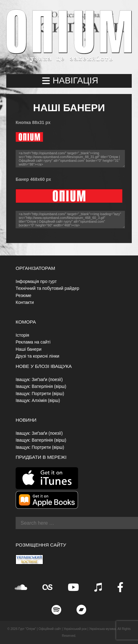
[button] (69, 81)
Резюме (23, 295)
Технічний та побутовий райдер (47, 288)
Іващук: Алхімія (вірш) (38, 400)
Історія (22, 335)
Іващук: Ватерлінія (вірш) (41, 386)
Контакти (25, 302)
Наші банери (29, 349)
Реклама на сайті (33, 342)
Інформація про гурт (36, 281)
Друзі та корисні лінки (37, 356)
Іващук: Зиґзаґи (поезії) (39, 379)
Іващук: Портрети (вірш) (40, 394)
